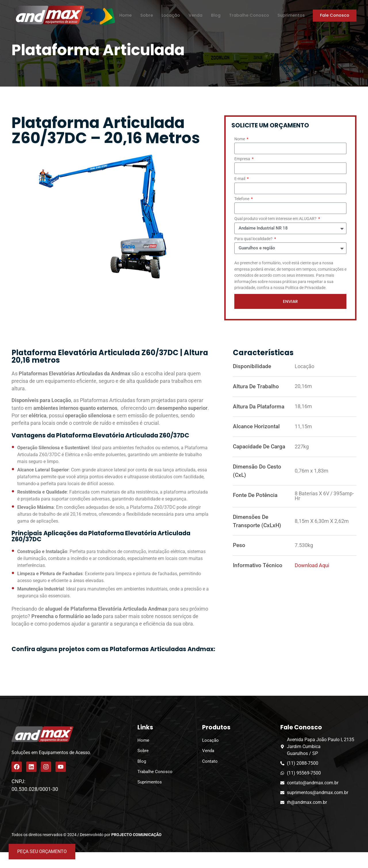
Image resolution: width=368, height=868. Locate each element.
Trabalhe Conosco (248, 15)
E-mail (240, 179)
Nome (240, 139)
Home (125, 15)
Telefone (242, 199)
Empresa (243, 159)
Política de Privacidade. (306, 288)
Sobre (146, 15)
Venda (195, 15)
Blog (215, 15)
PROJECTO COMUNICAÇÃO (136, 835)
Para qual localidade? (254, 239)
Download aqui (312, 566)
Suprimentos (291, 15)
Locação (170, 15)
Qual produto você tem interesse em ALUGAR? (276, 219)
